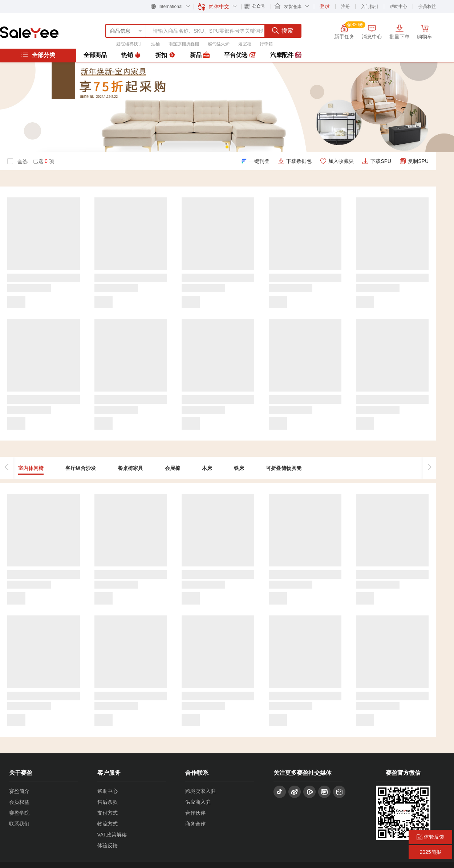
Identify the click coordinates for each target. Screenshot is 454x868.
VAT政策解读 (112, 835)
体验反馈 (108, 846)
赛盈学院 (19, 813)
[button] (227, 147)
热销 (131, 55)
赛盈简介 (19, 791)
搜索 (283, 30)
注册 (345, 7)
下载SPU (381, 161)
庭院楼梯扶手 (129, 44)
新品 (200, 55)
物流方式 (108, 824)
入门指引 (370, 7)
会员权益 (427, 7)
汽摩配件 (286, 55)
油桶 (155, 44)
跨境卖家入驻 (200, 791)
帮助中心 (398, 7)
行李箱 (266, 44)
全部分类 (38, 55)
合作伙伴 (195, 813)
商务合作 (195, 824)
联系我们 (19, 824)
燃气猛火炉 (219, 44)
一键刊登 (259, 161)
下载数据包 (299, 161)
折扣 (165, 55)
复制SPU (418, 161)
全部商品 (95, 55)
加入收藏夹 (341, 161)
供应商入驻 (198, 802)
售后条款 (108, 802)
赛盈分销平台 (29, 32)
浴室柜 (245, 44)
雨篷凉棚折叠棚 (184, 44)
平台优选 (240, 55)
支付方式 (108, 813)
